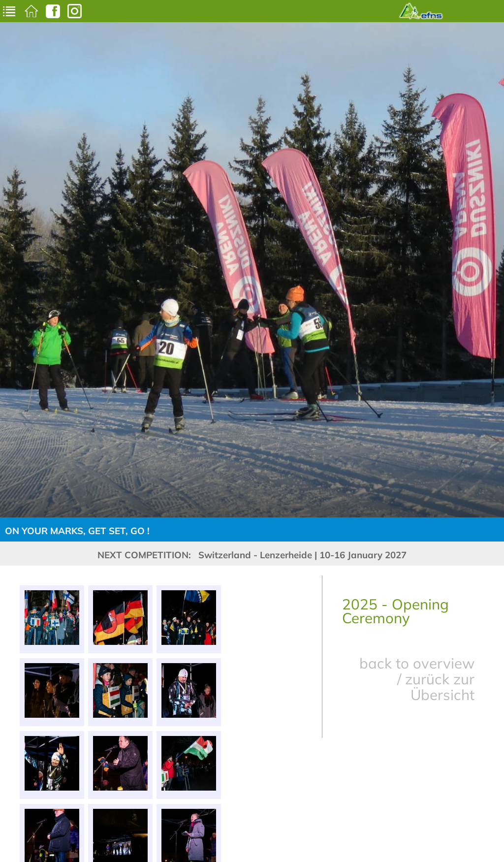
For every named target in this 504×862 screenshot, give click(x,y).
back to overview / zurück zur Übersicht (417, 679)
